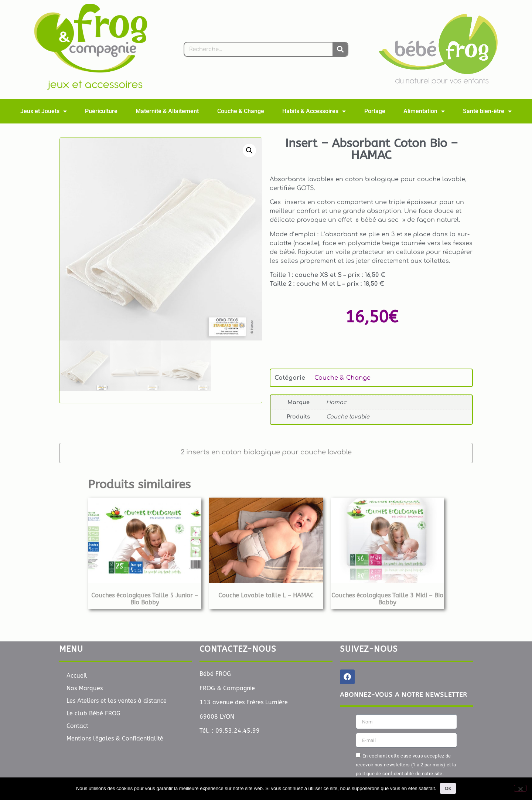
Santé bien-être (487, 111)
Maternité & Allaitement (167, 111)
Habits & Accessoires (314, 111)
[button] (249, 150)
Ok (448, 788)
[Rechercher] (340, 49)
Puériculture (101, 111)
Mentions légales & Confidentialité (115, 738)
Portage (375, 111)
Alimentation (424, 111)
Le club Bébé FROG (93, 713)
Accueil (77, 676)
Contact (77, 726)
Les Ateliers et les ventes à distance (117, 701)
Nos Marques (85, 688)
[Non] (520, 788)
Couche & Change (241, 111)
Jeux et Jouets (44, 111)
